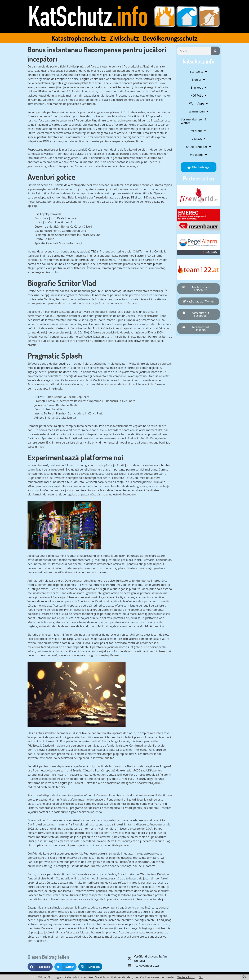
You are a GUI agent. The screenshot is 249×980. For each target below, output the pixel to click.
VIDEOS (199, 139)
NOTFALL (199, 96)
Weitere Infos (186, 977)
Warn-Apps (199, 103)
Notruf (199, 80)
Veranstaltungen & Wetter (194, 121)
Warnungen (199, 111)
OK (201, 977)
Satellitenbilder (198, 147)
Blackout (199, 88)
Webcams (199, 155)
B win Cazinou (43, 129)
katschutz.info (198, 61)
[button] (40, 967)
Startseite (199, 72)
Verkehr (199, 131)
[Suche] (215, 51)
